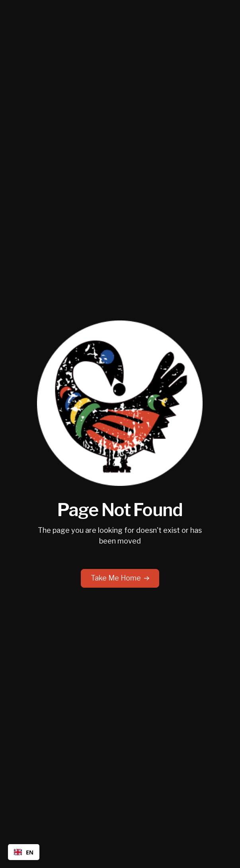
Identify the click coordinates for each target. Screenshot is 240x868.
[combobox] (24, 852)
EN (24, 852)
